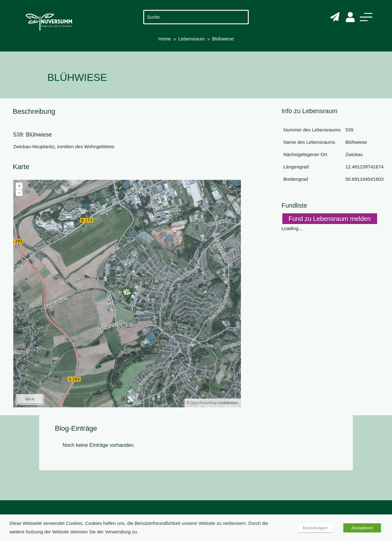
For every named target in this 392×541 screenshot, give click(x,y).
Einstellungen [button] (315, 528)
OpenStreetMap (204, 403)
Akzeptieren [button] (362, 528)
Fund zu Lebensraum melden (330, 219)
